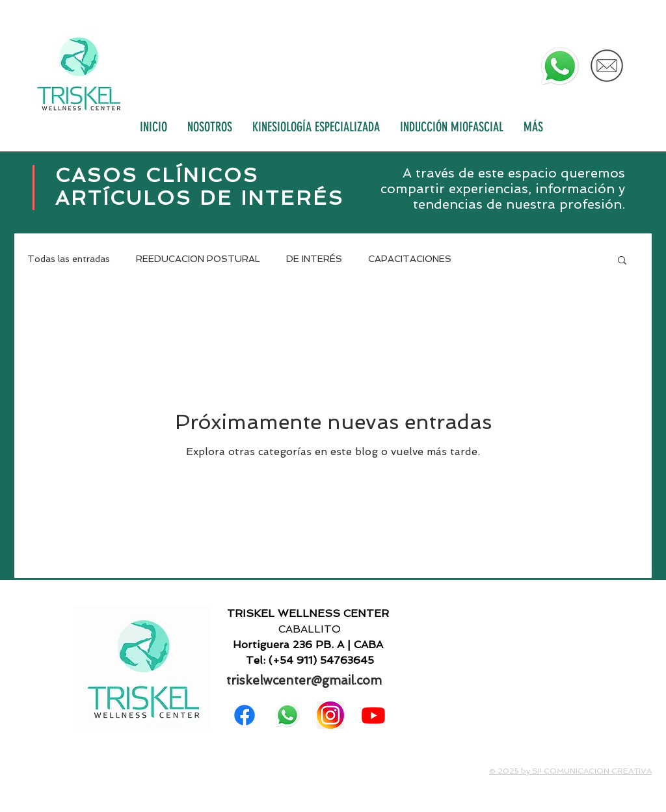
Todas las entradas (69, 259)
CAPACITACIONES (410, 259)
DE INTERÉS (314, 259)
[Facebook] (245, 715)
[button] (622, 261)
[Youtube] (373, 715)
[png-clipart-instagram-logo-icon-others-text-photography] (330, 715)
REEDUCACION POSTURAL (198, 259)
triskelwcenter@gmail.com (304, 680)
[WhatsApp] (560, 66)
